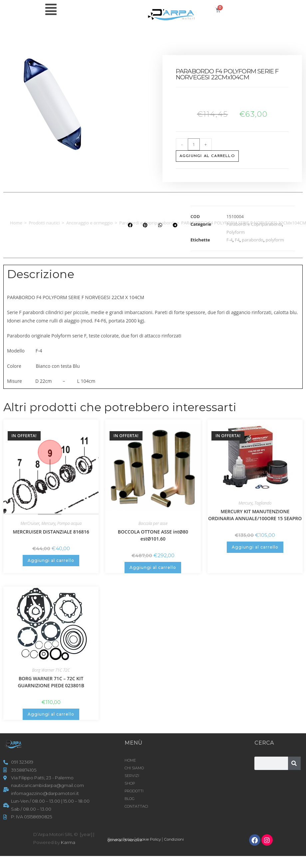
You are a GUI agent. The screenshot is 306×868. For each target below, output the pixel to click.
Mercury (48, 523)
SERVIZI (132, 776)
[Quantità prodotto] (194, 144)
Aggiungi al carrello (207, 156)
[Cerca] (294, 763)
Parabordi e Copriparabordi (254, 224)
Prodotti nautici (44, 223)
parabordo (253, 240)
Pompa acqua (69, 523)
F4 (237, 240)
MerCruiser (30, 523)
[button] (130, 225)
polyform (275, 240)
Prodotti (134, 791)
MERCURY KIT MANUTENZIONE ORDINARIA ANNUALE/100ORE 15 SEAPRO (255, 515)
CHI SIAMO (134, 768)
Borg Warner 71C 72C (51, 670)
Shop (130, 783)
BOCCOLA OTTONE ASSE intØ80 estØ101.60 (153, 535)
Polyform (236, 232)
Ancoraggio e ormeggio (90, 223)
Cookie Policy (155, 839)
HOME (130, 760)
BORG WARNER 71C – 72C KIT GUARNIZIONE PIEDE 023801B (51, 682)
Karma (68, 842)
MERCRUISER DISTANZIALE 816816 (51, 532)
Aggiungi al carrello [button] (51, 560)
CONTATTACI (136, 806)
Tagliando (263, 503)
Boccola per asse (153, 523)
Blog (130, 799)
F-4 (229, 240)
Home (16, 223)
